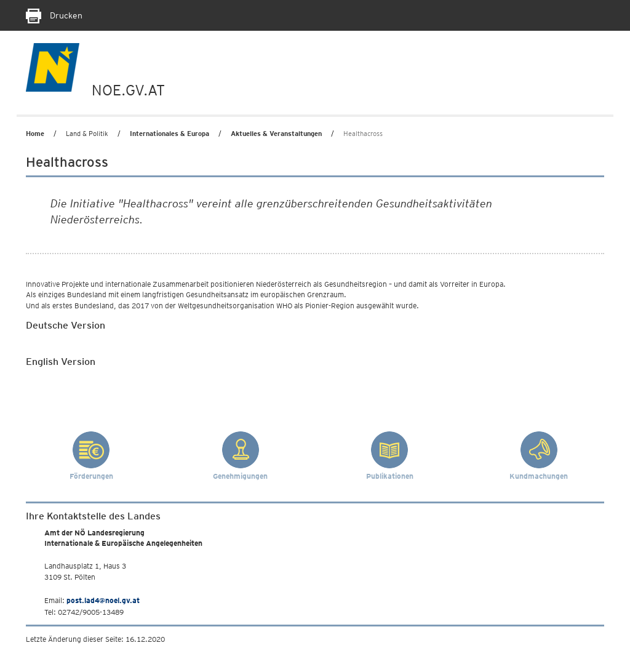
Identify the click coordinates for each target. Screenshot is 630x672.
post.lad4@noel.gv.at (103, 600)
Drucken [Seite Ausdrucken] (54, 15)
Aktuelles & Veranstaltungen (276, 134)
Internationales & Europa (169, 134)
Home (35, 134)
